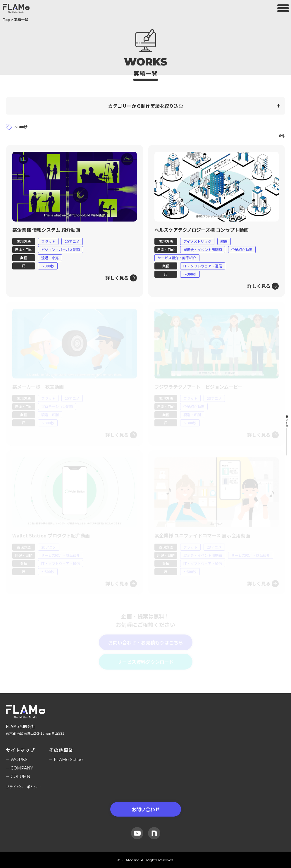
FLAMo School (69, 760)
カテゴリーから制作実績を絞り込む (146, 106)
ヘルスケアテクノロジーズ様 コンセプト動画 (202, 230)
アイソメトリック (197, 241)
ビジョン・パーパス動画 (61, 249)
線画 (224, 241)
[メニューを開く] (283, 8)
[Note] (154, 833)
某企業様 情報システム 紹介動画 (46, 230)
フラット (48, 241)
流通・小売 (50, 258)
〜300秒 (48, 266)
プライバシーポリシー (23, 787)
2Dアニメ (72, 241)
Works (19, 760)
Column (20, 777)
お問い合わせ (146, 809)
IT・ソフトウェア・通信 (203, 266)
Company (22, 768)
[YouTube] (137, 833)
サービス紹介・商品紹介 (177, 258)
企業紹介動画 (242, 249)
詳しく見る (117, 278)
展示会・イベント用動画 (203, 249)
